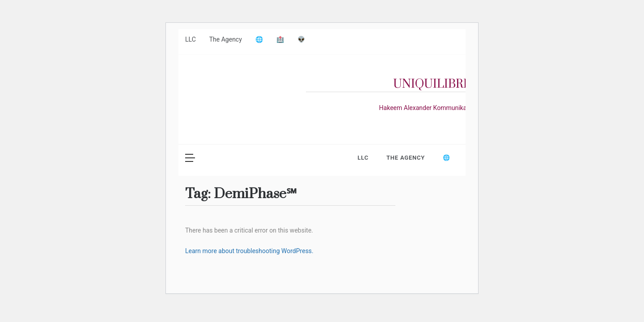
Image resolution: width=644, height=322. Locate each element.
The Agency (226, 39)
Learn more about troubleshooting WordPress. (249, 251)
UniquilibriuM (440, 84)
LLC (191, 39)
